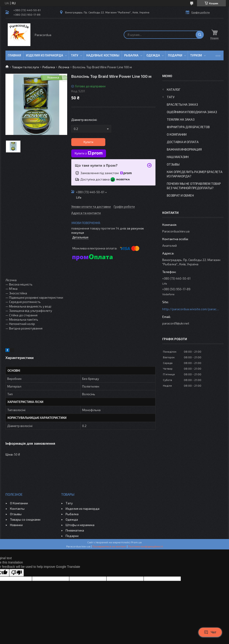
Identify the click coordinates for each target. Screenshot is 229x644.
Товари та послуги (25, 67)
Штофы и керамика (80, 525)
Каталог (174, 89)
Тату (75, 55)
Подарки (175, 55)
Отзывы (173, 164)
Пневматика (75, 530)
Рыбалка (131, 55)
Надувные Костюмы (103, 55)
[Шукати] (200, 35)
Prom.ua (136, 542)
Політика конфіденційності (146, 546)
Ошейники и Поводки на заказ (192, 112)
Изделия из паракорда (44, 55)
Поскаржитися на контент (109, 546)
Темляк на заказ (181, 119)
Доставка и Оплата (183, 142)
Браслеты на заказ (182, 104)
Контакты (17, 509)
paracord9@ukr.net (176, 323)
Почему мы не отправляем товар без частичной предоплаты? (194, 186)
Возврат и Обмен (180, 195)
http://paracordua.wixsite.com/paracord (191, 309)
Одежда (153, 55)
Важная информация (184, 149)
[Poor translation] (17, 573)
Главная (14, 55)
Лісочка (64, 67)
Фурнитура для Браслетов (188, 127)
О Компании (177, 134)
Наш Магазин (178, 157)
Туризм (196, 55)
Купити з (89, 153)
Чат (210, 632)
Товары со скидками (25, 519)
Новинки (16, 525)
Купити (88, 142)
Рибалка (49, 67)
